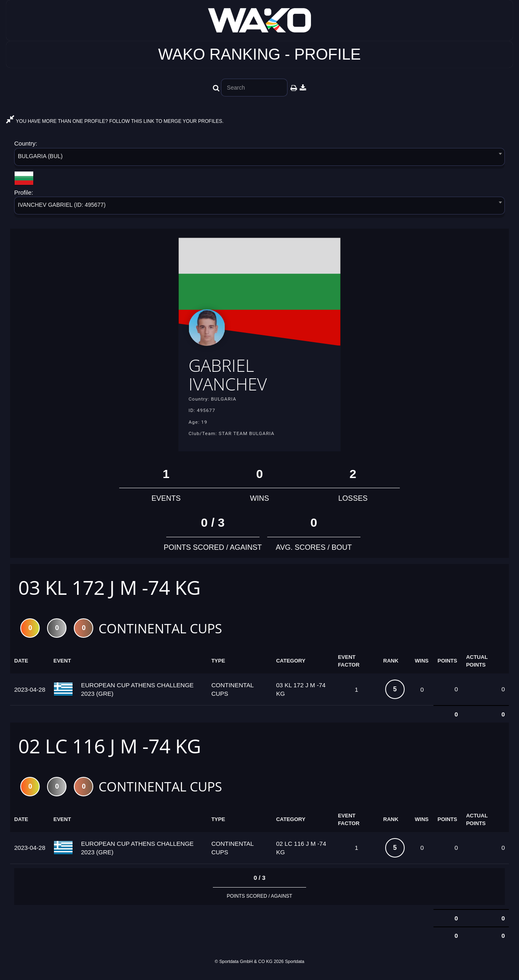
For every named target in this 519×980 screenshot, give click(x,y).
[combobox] (259, 158)
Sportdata (295, 967)
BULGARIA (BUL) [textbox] (40, 156)
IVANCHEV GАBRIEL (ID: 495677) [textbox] (62, 205)
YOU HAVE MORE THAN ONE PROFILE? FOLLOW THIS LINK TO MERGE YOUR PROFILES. (115, 121)
